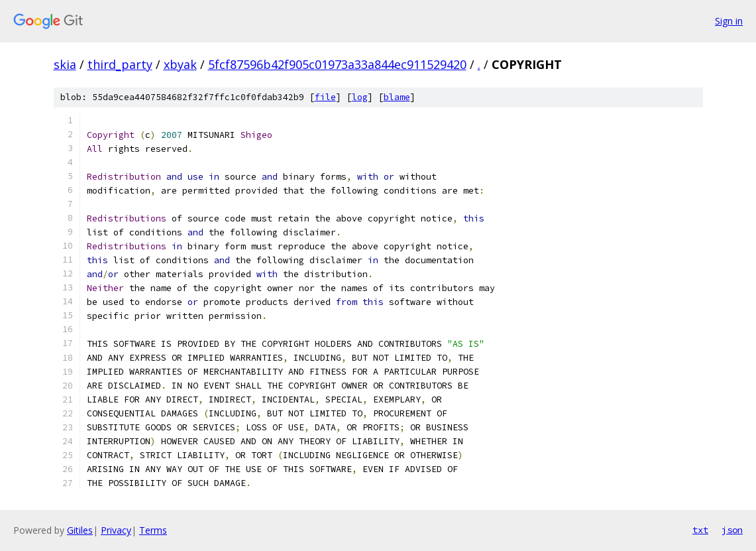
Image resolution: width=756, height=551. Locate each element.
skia (65, 64)
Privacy (116, 530)
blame (397, 97)
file (325, 97)
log (360, 97)
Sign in (729, 21)
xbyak (180, 64)
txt (700, 530)
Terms (153, 530)
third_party (120, 64)
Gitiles (80, 530)
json (732, 530)
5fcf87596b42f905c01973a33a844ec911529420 (337, 64)
